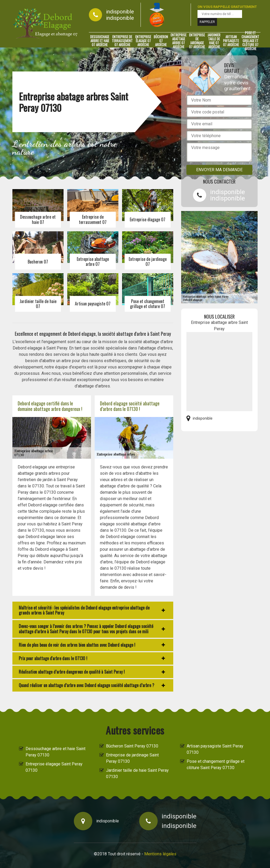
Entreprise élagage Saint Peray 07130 (54, 767)
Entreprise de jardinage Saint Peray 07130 (132, 758)
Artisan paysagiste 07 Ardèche (231, 41)
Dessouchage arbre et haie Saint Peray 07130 (56, 752)
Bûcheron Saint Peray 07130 (132, 746)
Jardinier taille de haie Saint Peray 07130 (137, 773)
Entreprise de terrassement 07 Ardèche (122, 41)
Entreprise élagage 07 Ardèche (143, 41)
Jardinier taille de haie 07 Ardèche (214, 41)
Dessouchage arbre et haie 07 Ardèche (100, 41)
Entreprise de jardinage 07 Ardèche (197, 41)
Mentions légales (160, 854)
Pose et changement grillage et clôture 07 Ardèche (250, 41)
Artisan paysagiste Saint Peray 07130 (215, 749)
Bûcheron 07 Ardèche (161, 41)
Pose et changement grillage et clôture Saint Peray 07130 (216, 764)
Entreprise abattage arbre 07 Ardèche (179, 41)
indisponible (120, 12)
